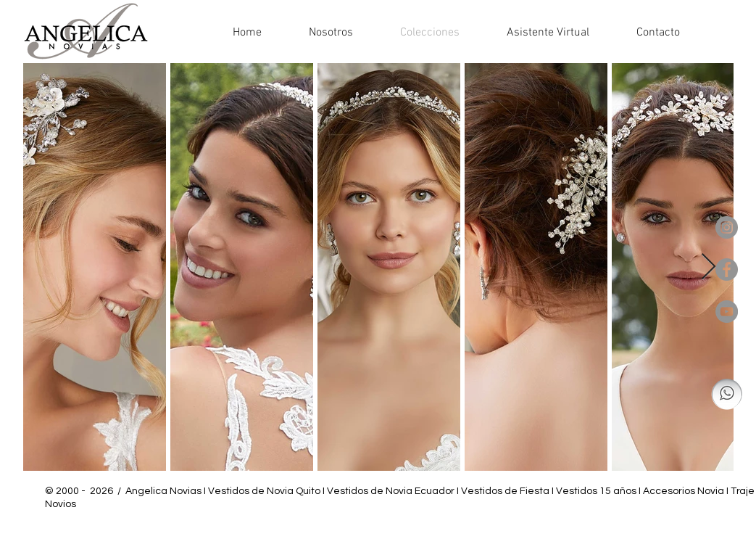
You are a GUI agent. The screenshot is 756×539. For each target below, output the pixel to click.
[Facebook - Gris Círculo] (727, 269)
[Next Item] (709, 267)
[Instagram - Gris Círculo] (727, 227)
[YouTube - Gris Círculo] (727, 312)
